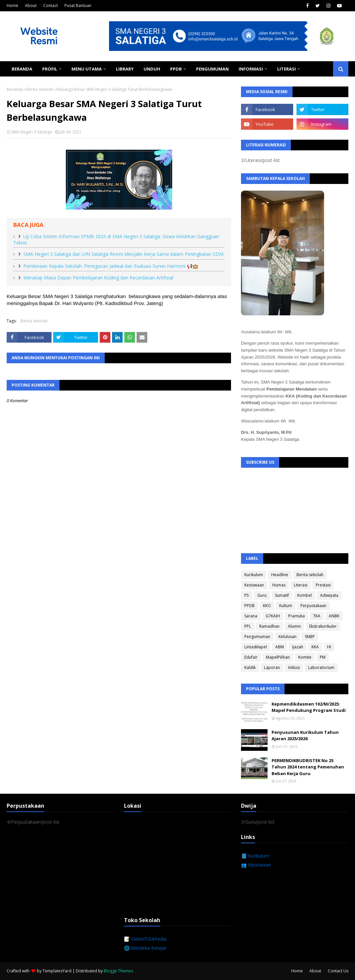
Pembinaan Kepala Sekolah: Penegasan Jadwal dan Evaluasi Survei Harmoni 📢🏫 (111, 266)
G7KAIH (273, 616)
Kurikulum (254, 575)
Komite (305, 657)
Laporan (272, 667)
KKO (267, 606)
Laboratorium (321, 667)
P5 (247, 595)
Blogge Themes (118, 971)
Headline (280, 575)
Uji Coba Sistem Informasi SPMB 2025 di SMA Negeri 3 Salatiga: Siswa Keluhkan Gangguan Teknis (116, 240)
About (31, 5)
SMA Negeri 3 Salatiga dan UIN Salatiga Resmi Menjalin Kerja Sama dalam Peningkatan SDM (123, 254)
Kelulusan (288, 637)
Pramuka (296, 616)
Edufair (251, 657)
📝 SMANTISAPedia (145, 939)
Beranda (15, 89)
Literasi (301, 585)
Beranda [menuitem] (22, 69)
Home (12, 5)
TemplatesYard (57, 971)
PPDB (249, 606)
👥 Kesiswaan (256, 865)
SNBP (310, 637)
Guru (262, 595)
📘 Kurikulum (255, 856)
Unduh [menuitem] (152, 69)
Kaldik (250, 667)
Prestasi (323, 585)
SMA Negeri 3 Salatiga (32, 132)
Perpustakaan (313, 606)
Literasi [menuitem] (287, 69)
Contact (51, 5)
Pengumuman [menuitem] (212, 69)
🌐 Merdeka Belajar (145, 948)
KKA (315, 647)
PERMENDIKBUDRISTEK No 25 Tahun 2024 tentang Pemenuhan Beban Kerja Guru (308, 767)
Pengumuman (257, 637)
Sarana (251, 616)
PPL (248, 626)
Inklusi (294, 667)
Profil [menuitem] (50, 69)
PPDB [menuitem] (176, 69)
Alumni (294, 626)
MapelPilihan (278, 657)
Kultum (286, 606)
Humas (279, 585)
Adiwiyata (329, 595)
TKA (317, 616)
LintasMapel (256, 647)
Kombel (304, 595)
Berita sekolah (40, 89)
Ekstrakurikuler (323, 626)
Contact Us (338, 971)
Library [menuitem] (125, 69)
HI (329, 647)
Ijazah (298, 647)
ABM (280, 647)
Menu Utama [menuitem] (87, 69)
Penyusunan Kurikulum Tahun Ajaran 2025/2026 (305, 735)
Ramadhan (269, 626)
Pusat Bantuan (78, 5)
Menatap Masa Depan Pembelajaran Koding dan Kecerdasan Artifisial (98, 278)
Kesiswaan (254, 585)
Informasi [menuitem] (251, 69)
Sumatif (282, 595)
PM (323, 657)
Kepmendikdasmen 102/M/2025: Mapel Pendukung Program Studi (309, 707)
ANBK (334, 616)
